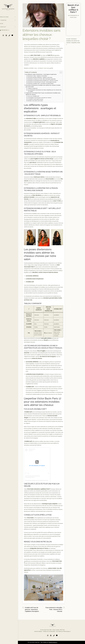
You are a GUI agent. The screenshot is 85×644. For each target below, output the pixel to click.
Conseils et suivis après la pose (36, 99)
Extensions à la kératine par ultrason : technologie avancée (42, 82)
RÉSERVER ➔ (6, 30)
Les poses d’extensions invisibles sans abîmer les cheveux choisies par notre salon (43, 86)
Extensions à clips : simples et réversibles (37, 76)
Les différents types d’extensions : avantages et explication (41, 74)
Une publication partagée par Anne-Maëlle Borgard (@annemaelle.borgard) (41, 480)
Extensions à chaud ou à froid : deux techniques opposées (42, 79)
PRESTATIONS (10, 17)
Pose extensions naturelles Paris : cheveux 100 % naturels (54, 609)
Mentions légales (38, 631)
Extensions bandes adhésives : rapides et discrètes (40, 77)
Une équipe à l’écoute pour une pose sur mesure (40, 98)
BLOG (3, 24)
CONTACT (10, 27)
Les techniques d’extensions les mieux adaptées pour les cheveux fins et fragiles (45, 91)
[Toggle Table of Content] (60, 72)
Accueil (68, 37)
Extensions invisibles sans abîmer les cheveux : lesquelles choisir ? (41, 35)
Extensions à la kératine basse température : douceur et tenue (43, 81)
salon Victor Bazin (35, 55)
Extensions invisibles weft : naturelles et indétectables (41, 84)
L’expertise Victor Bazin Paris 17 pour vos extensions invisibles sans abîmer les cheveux (43, 94)
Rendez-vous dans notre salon (35, 101)
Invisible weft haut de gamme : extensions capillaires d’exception (32, 609)
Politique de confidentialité (49, 631)
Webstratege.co (67, 631)
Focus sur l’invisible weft (33, 96)
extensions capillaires (39, 59)
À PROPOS (10, 20)
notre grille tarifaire (46, 338)
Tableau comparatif (33, 88)
